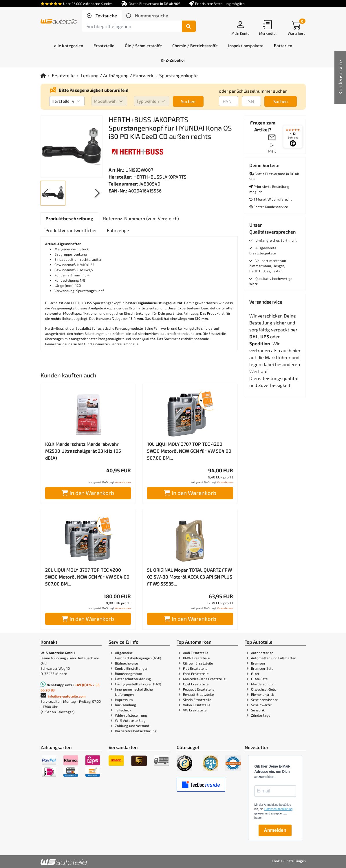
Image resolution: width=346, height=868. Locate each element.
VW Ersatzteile (195, 710)
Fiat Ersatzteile (195, 668)
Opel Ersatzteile (196, 684)
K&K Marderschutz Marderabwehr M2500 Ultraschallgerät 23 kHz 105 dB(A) (83, 451)
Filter (255, 674)
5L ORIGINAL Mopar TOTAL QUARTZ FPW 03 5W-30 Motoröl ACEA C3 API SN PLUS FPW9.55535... (190, 577)
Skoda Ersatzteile (197, 700)
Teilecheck (123, 710)
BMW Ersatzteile (196, 658)
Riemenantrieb (263, 694)
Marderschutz (262, 684)
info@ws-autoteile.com (67, 696)
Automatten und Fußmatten (274, 658)
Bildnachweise (126, 663)
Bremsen (258, 663)
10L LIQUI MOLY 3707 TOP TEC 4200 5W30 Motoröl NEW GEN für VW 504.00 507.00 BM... (189, 451)
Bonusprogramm (129, 674)
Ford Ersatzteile (196, 674)
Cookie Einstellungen (132, 668)
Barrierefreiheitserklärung (136, 731)
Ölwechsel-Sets (263, 689)
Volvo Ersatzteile (197, 705)
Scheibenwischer (264, 700)
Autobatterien (262, 653)
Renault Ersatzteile (198, 694)
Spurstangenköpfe (179, 75)
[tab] (102, 16)
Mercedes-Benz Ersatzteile (204, 679)
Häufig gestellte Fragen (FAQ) (138, 684)
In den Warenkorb (88, 493)
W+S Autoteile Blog (130, 720)
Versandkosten (123, 482)
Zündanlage (261, 715)
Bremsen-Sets (262, 668)
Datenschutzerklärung (133, 679)
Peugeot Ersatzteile (199, 689)
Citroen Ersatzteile (198, 663)
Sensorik (258, 710)
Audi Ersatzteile (196, 653)
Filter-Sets (259, 679)
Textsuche (106, 15)
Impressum (124, 700)
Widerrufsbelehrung (131, 715)
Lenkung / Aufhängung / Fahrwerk (117, 75)
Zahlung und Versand (132, 726)
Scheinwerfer (262, 705)
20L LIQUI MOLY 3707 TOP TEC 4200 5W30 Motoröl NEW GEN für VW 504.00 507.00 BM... (87, 577)
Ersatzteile (63, 75)
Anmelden (275, 830)
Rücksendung (126, 705)
